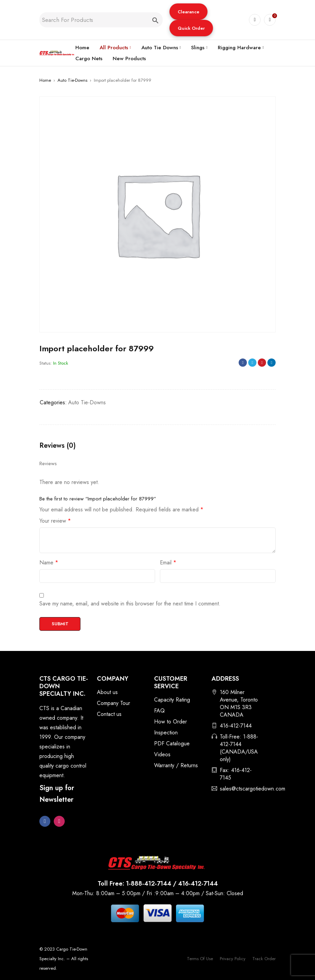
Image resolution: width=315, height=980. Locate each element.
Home (45, 80)
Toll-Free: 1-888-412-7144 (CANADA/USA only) (239, 748)
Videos (162, 754)
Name (49, 563)
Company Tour (114, 703)
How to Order (171, 722)
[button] (188, 12)
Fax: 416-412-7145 (236, 774)
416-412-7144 (236, 726)
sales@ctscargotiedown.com (253, 789)
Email (168, 563)
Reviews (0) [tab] (58, 446)
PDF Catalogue (172, 743)
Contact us (109, 714)
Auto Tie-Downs (72, 80)
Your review (55, 521)
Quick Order (191, 28)
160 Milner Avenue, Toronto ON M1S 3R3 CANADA (239, 703)
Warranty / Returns (176, 765)
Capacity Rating (172, 700)
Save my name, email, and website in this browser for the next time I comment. (130, 604)
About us (107, 692)
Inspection (166, 733)
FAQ (159, 711)
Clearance (188, 12)
